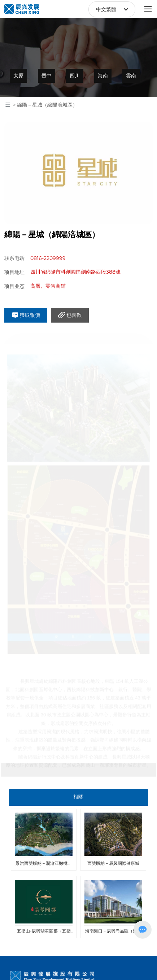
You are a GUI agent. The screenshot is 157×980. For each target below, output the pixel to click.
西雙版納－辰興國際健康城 (113, 863)
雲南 (131, 76)
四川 (75, 76)
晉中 (47, 76)
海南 (103, 76)
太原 (18, 76)
